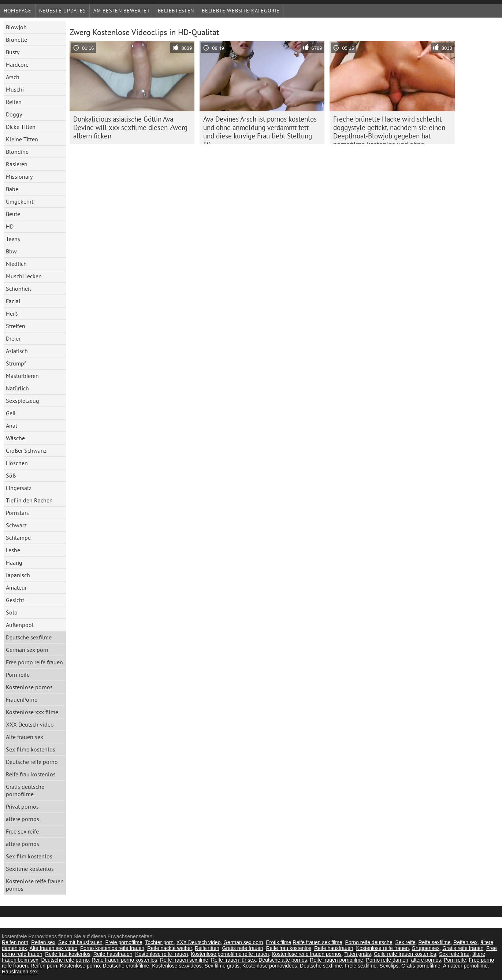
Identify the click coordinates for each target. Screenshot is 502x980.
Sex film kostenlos (29, 856)
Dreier (13, 338)
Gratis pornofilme (421, 966)
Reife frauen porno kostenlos (124, 960)
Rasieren (17, 164)
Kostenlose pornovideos (270, 966)
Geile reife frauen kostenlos (405, 954)
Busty (13, 52)
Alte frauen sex (25, 737)
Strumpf (16, 363)
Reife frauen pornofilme (336, 960)
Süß (11, 475)
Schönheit (18, 289)
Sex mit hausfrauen (80, 942)
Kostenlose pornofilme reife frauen (230, 954)
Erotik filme (278, 942)
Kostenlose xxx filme (32, 712)
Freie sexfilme (360, 966)
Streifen (16, 326)
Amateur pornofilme (465, 966)
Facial (13, 301)
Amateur (16, 587)
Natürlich (17, 388)
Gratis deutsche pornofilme (25, 790)
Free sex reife (22, 831)
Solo (12, 612)
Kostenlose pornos (29, 687)
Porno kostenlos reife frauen (112, 948)
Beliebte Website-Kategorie (241, 11)
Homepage (18, 11)
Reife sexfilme (435, 942)
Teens (13, 239)
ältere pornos (23, 819)
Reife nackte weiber (170, 948)
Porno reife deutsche (369, 942)
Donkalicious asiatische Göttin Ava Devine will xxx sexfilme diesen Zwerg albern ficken (130, 127)
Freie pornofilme (124, 942)
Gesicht (15, 600)
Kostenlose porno (80, 966)
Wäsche (15, 438)
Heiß (12, 313)
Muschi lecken (24, 276)
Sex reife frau (454, 954)
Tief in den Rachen (29, 500)
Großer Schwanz (26, 450)
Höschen (17, 463)
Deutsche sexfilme (29, 637)
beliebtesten (176, 11)
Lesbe (13, 550)
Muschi (15, 89)
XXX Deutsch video (30, 724)
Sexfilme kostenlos (30, 869)
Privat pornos (22, 806)
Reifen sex (43, 942)
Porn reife (18, 675)
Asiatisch (17, 351)
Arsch (13, 77)
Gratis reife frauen (243, 948)
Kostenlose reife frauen (382, 948)
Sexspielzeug (23, 401)
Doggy (14, 114)
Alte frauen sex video (54, 948)
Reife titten (207, 948)
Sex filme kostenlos (31, 749)
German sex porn (27, 650)
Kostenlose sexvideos (177, 966)
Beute (13, 214)
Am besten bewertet (122, 11)
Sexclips (389, 966)
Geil (11, 413)
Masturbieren (22, 376)
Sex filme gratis (222, 966)
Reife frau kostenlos (31, 774)
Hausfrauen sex (20, 972)
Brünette (16, 40)
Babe (12, 189)
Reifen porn (15, 942)
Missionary (19, 177)
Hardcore (17, 64)
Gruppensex (425, 948)
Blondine (17, 152)
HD (10, 226)
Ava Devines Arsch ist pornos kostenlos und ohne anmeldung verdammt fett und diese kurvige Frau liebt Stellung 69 (260, 129)
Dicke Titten (21, 127)
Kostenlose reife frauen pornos (35, 885)
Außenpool (20, 625)
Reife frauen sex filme (317, 942)
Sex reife (405, 942)
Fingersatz (19, 488)
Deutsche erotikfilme (126, 966)
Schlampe (18, 538)
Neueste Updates (63, 11)
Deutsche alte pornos (283, 960)
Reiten (14, 102)
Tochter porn (159, 942)
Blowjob (16, 27)
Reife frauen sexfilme (184, 960)
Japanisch (18, 575)
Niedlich (16, 264)
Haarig (14, 563)
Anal (12, 426)
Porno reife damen (387, 960)
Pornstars (17, 513)
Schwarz (16, 525)
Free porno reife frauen (34, 662)
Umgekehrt (20, 201)
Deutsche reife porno (32, 762)
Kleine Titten (22, 139)
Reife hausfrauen (334, 948)
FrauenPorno (22, 699)
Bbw (11, 251)
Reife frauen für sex (233, 960)
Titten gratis (358, 954)
